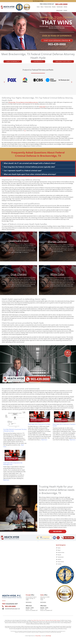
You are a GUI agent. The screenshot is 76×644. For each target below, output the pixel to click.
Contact (65, 10)
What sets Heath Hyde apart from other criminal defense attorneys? (30, 174)
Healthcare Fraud (19, 241)
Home (38, 7)
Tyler (40, 620)
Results (54, 7)
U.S (25, 131)
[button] (4, 82)
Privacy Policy (38, 636)
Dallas (35, 620)
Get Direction (29, 602)
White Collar (57, 274)
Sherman (43, 620)
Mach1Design (48, 636)
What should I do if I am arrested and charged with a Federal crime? (30, 163)
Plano (38, 620)
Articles (65, 7)
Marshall (52, 620)
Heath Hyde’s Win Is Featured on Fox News (39, 424)
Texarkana (47, 620)
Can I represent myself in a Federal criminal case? (23, 171)
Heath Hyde (42, 107)
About (42, 7)
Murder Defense (57, 241)
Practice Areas (48, 7)
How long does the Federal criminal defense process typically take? (29, 167)
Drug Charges (19, 274)
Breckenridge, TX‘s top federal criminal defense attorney (23, 102)
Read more (44, 440)
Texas (32, 620)
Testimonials (60, 7)
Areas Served (59, 10)
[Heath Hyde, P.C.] (28, 555)
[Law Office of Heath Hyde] (28, 580)
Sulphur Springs (57, 620)
